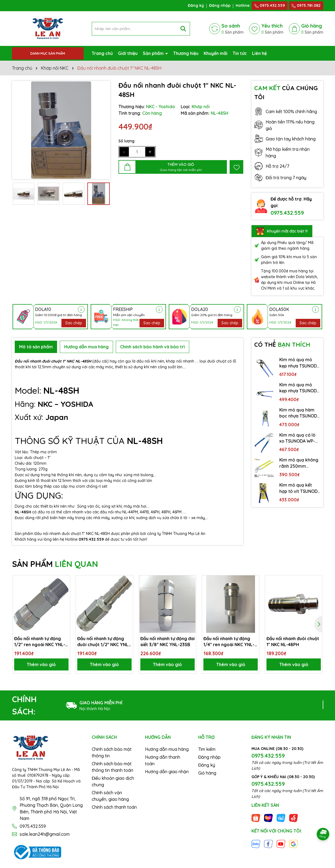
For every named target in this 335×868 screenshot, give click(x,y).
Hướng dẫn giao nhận (167, 772)
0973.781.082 (306, 5)
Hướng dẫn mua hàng (167, 749)
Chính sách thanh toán (114, 807)
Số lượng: (127, 141)
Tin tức (240, 53)
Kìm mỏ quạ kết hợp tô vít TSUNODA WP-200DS (300, 488)
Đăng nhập (220, 5)
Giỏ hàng (207, 773)
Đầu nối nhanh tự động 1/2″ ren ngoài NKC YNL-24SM (40, 642)
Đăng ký (196, 5)
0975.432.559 (270, 5)
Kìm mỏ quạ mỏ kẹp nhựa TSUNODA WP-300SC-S (299, 363)
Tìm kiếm (207, 749)
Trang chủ (102, 53)
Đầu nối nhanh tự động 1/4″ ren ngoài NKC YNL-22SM (229, 642)
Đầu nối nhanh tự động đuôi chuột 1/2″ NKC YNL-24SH (104, 642)
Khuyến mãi (216, 53)
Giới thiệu (128, 53)
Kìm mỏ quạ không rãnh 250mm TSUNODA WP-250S (299, 463)
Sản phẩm (154, 53)
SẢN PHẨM (55, 564)
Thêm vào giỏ (41, 664)
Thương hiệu (186, 53)
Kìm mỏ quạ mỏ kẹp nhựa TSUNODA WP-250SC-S (299, 388)
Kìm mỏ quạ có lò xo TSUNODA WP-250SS (297, 438)
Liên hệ (259, 53)
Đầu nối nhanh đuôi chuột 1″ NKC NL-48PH (293, 642)
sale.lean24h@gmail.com (45, 834)
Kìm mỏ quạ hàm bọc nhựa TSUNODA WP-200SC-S (300, 413)
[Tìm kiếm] (183, 29)
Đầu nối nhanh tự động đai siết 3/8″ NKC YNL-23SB (167, 642)
